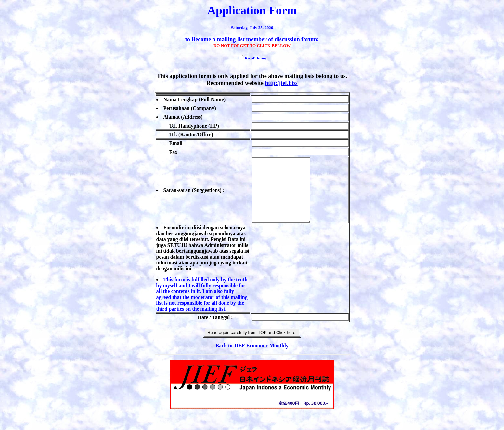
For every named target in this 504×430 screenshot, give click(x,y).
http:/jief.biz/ (281, 83)
